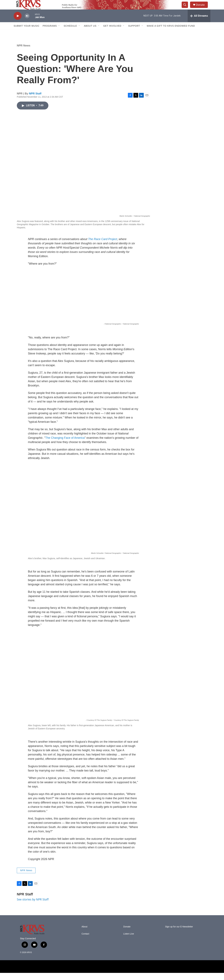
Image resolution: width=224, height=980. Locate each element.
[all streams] (199, 23)
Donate (202, 8)
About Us (90, 33)
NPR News (24, 53)
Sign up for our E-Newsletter (179, 934)
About (84, 934)
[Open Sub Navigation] (59, 33)
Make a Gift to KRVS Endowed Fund (171, 33)
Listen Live (129, 941)
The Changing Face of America (65, 445)
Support (134, 33)
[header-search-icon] (186, 8)
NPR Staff (35, 101)
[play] (18, 23)
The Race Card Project (103, 246)
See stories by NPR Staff (33, 906)
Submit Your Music (27, 33)
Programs (50, 33)
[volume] (27, 23)
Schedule (70, 33)
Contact (85, 941)
